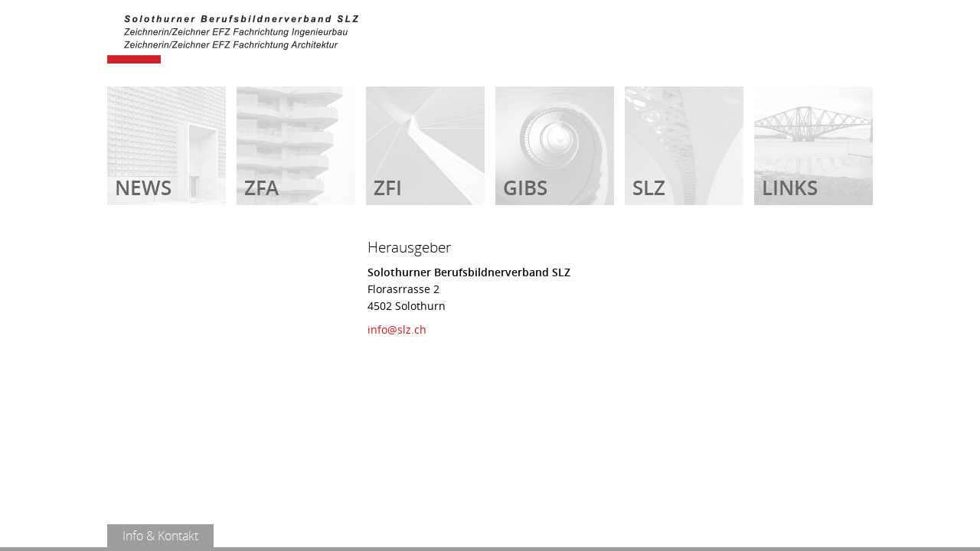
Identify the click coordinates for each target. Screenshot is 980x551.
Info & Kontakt (160, 536)
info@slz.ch (397, 330)
